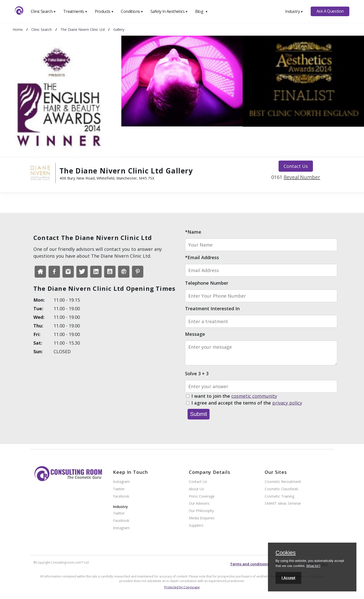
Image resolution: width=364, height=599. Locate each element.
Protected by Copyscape (182, 587)
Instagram (121, 482)
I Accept (288, 578)
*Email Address (202, 257)
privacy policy (287, 403)
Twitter (119, 489)
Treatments (75, 11)
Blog (201, 11)
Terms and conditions (249, 564)
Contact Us (296, 166)
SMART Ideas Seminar (283, 504)
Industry (294, 11)
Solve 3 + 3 (197, 373)
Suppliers (196, 526)
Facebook (121, 496)
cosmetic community (254, 396)
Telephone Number (207, 283)
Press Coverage (202, 496)
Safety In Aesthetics (169, 11)
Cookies (286, 553)
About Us (196, 489)
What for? (313, 566)
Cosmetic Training (279, 496)
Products (104, 11)
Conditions (132, 11)
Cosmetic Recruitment (283, 482)
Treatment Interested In (212, 308)
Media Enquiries (202, 518)
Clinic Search (43, 11)
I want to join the (234, 396)
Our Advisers (199, 504)
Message (195, 334)
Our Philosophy (201, 511)
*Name (193, 232)
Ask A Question (330, 11)
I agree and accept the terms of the (247, 403)
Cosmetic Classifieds (281, 489)
